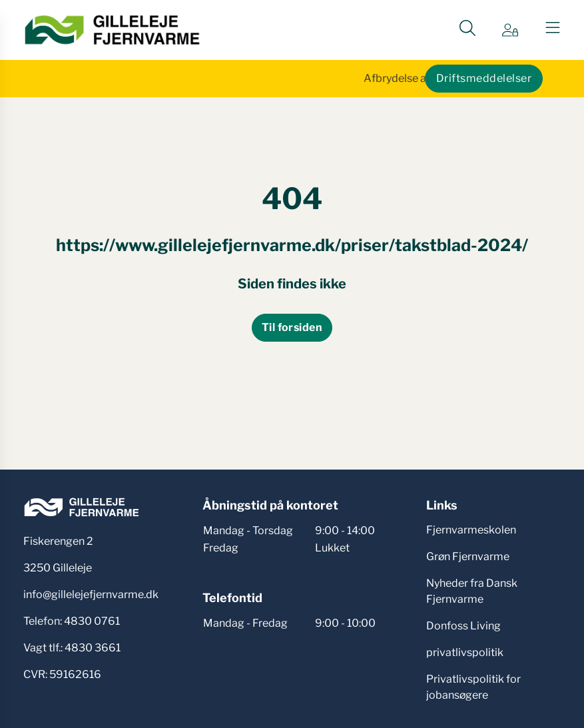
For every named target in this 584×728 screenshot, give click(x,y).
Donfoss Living (463, 626)
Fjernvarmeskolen (471, 530)
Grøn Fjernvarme (468, 556)
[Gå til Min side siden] (510, 30)
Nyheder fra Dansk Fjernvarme (472, 591)
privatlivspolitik (465, 652)
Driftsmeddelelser (484, 78)
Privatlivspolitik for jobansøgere (473, 687)
